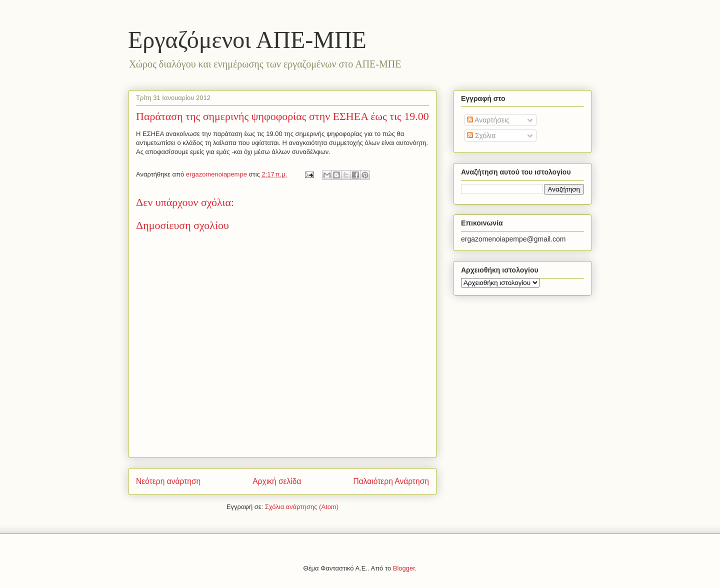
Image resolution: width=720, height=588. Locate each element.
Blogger (404, 568)
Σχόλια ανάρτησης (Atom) (302, 507)
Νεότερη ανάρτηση (168, 481)
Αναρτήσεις (488, 120)
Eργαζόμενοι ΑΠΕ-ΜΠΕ (247, 40)
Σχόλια (481, 135)
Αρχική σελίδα (277, 481)
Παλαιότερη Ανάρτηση (391, 481)
